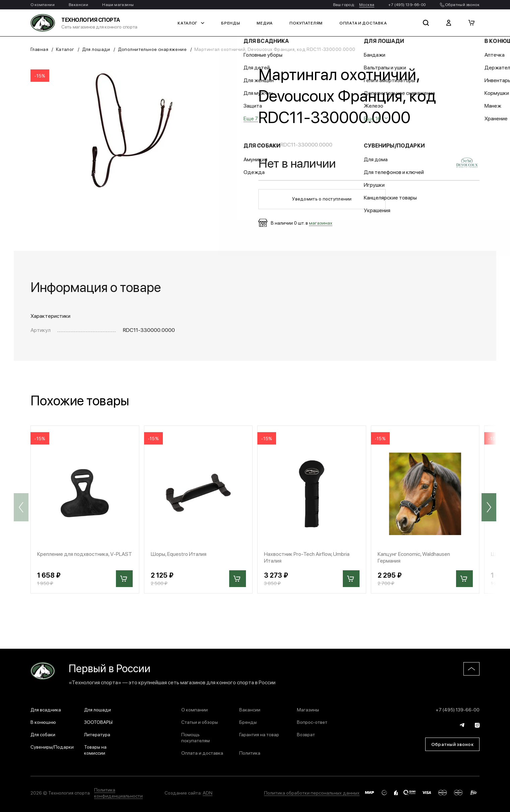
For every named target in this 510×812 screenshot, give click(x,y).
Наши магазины (118, 4)
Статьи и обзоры (200, 722)
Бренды (231, 23)
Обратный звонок (460, 4)
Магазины (308, 709)
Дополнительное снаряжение (152, 49)
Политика (250, 753)
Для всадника (46, 709)
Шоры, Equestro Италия (179, 554)
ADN (208, 793)
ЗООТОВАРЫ (98, 722)
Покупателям (306, 23)
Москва (367, 4)
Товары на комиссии (95, 750)
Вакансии (78, 4)
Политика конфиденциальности (118, 793)
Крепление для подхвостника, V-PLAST (85, 554)
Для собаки (43, 734)
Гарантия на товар (259, 734)
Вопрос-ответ (312, 722)
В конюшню (43, 722)
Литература (97, 734)
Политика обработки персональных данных (312, 793)
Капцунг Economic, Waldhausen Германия (414, 557)
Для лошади (96, 49)
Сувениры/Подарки (52, 747)
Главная (39, 49)
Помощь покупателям (196, 737)
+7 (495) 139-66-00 (407, 4)
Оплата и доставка (363, 23)
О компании (43, 4)
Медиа (265, 23)
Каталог (191, 23)
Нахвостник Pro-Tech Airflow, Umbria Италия (307, 557)
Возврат (306, 734)
